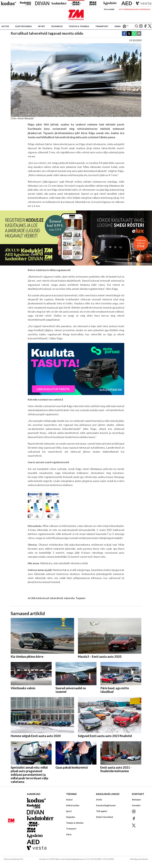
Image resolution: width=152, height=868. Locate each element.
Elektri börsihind (104, 817)
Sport (42, 26)
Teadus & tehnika (79, 26)
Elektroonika (24, 26)
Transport (102, 26)
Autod (5, 26)
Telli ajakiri (109, 9)
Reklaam (136, 799)
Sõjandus (57, 26)
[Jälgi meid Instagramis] (141, 26)
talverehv (69, 598)
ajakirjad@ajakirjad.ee (76, 859)
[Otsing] (136, 26)
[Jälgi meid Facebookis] (145, 26)
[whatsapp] (134, 34)
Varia (118, 26)
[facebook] (124, 34)
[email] (139, 34)
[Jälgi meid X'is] (150, 26)
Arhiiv (99, 799)
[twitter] (129, 34)
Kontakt (136, 805)
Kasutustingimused (106, 805)
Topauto (81, 598)
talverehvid (56, 598)
